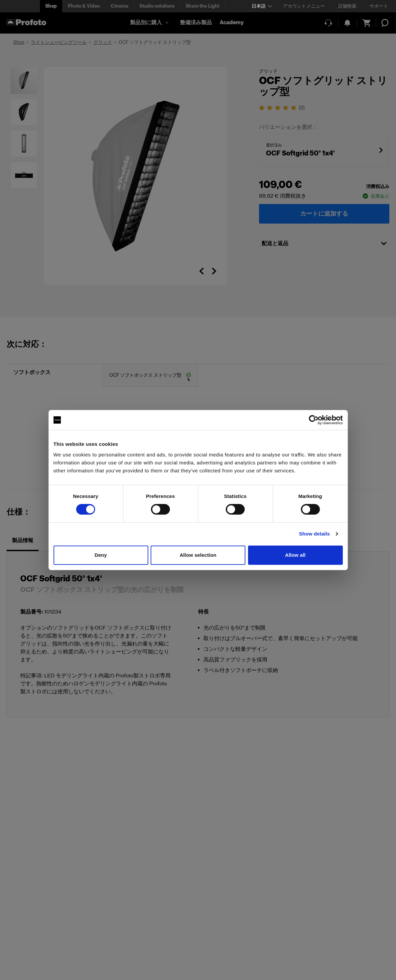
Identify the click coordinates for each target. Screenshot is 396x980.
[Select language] (262, 6)
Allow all (295, 555)
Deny (101, 555)
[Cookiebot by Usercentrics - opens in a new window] (314, 420)
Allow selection (198, 555)
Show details (314, 534)
